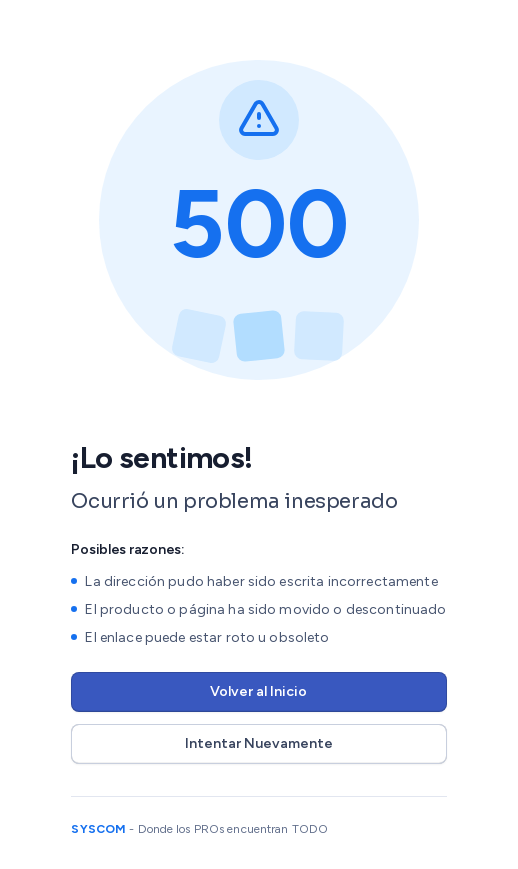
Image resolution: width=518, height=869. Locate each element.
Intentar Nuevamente (259, 743)
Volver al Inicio (258, 691)
